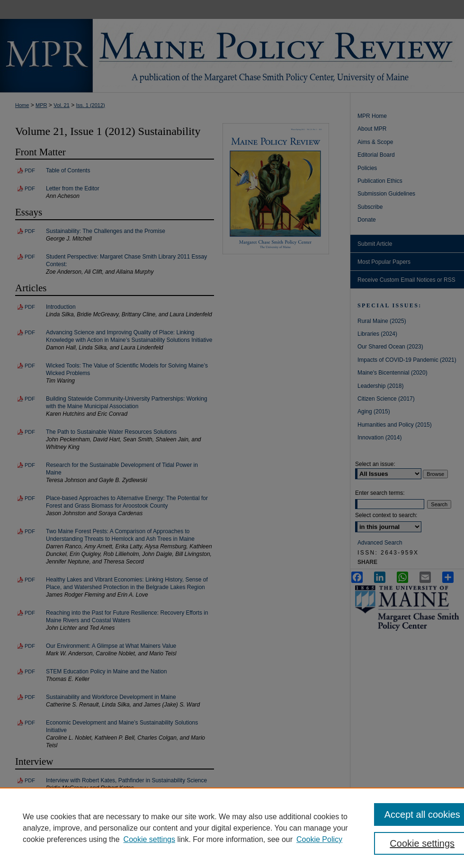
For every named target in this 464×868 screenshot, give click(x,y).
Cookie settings (149, 839)
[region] (232, 828)
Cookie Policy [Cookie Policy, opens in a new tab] (319, 839)
